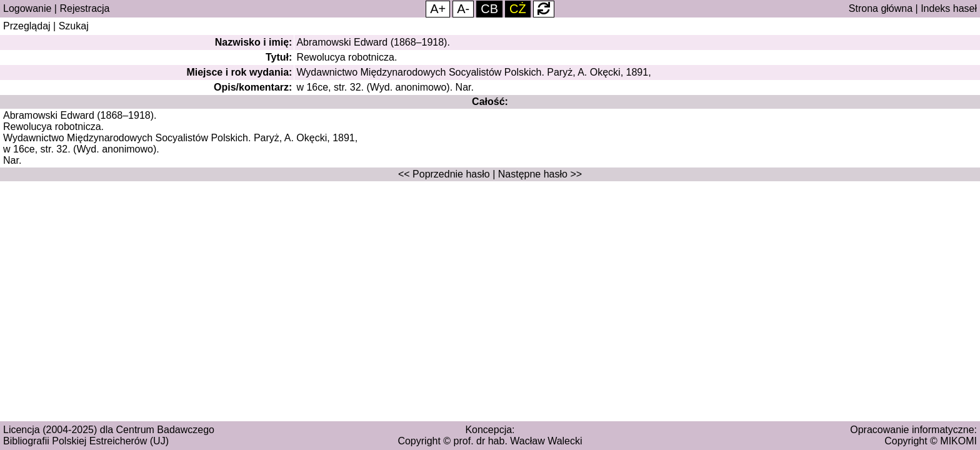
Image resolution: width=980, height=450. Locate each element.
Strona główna (881, 8)
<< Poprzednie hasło (444, 174)
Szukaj (74, 26)
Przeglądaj (27, 26)
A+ (438, 9)
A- (463, 9)
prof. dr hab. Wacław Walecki (518, 441)
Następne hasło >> (540, 174)
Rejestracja (84, 8)
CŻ (518, 9)
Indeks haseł (949, 8)
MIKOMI (958, 441)
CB (489, 9)
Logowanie (27, 8)
